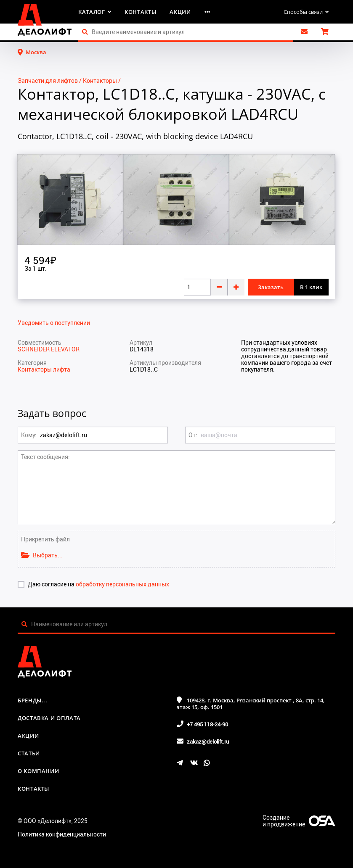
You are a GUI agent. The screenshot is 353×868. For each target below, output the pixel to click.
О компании (38, 771)
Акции (180, 12)
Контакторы (100, 80)
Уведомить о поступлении (54, 323)
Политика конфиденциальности (62, 834)
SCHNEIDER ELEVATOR (49, 349)
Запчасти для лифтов (48, 80)
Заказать (271, 287)
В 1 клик (311, 287)
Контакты (140, 12)
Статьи (29, 753)
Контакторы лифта (44, 369)
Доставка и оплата (49, 718)
